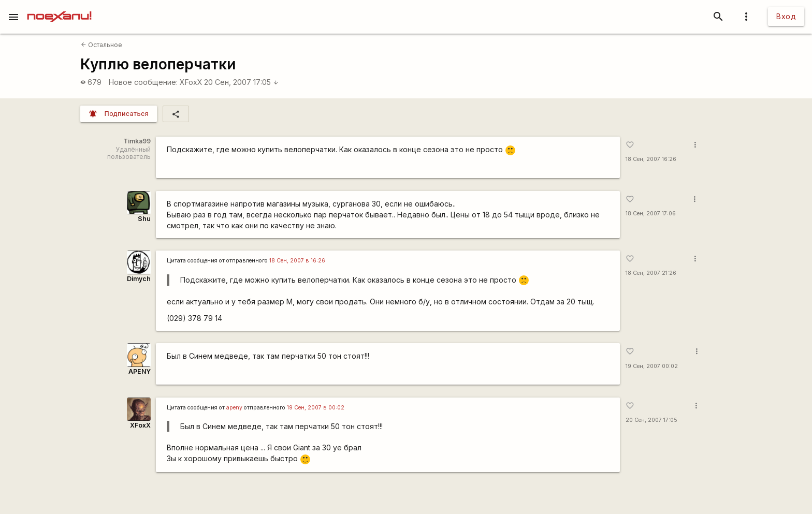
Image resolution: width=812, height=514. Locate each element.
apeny (234, 408)
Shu (144, 219)
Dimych (139, 279)
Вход (786, 16)
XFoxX (191, 82)
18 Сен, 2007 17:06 (651, 214)
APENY (140, 371)
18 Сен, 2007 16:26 (651, 159)
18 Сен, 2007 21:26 (651, 273)
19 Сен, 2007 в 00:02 (316, 408)
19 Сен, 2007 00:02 (652, 366)
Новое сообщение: (143, 82)
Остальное (102, 45)
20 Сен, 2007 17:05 (241, 82)
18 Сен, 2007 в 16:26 (297, 261)
